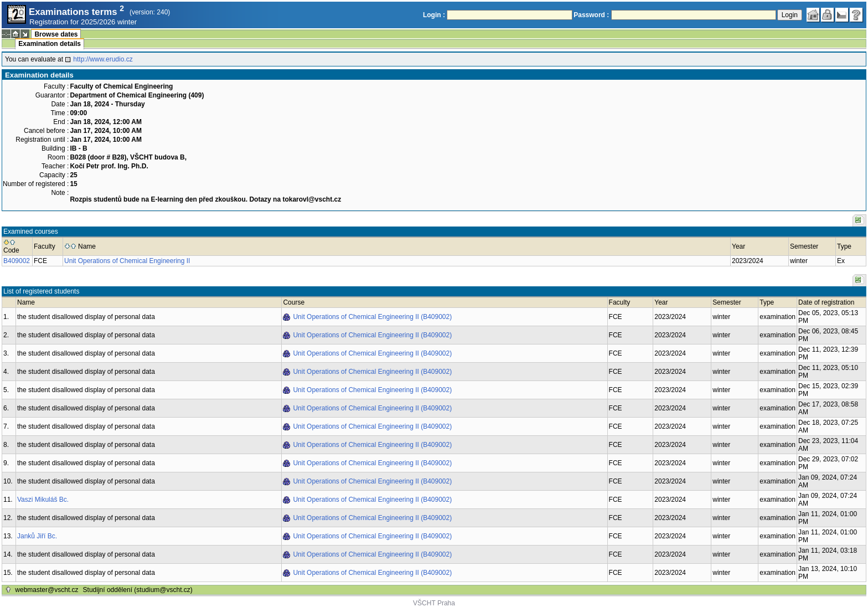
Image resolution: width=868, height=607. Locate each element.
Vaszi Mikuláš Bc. (43, 500)
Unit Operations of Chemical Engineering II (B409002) (372, 317)
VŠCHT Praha (434, 603)
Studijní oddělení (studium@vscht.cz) (138, 590)
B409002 (17, 261)
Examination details (50, 44)
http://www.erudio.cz (103, 59)
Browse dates (56, 34)
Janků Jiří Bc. (37, 536)
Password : (591, 15)
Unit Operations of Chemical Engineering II (127, 261)
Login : (434, 15)
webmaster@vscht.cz (46, 590)
